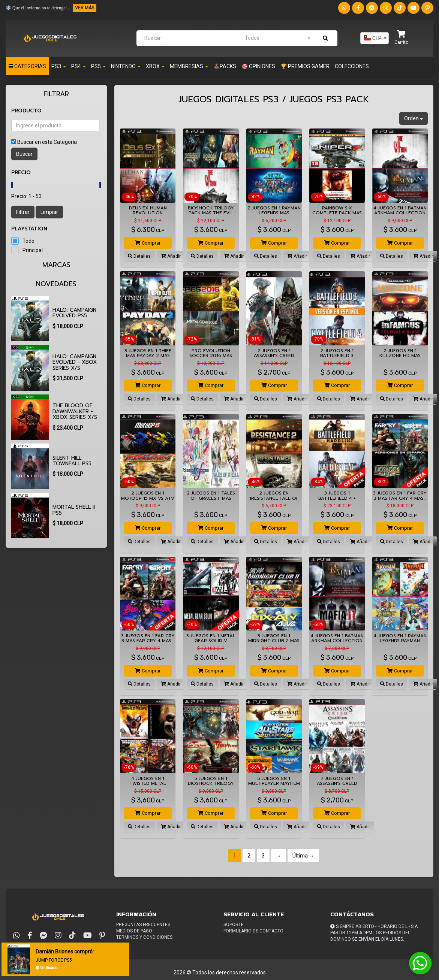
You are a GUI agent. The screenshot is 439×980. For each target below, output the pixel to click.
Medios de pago (134, 931)
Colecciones (352, 66)
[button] (402, 38)
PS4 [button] (79, 66)
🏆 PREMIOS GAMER (305, 66)
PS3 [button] (59, 66)
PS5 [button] (98, 66)
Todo (28, 241)
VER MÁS (85, 8)
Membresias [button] (189, 66)
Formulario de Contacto (253, 931)
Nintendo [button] (126, 66)
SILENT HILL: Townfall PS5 (72, 461)
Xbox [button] (155, 66)
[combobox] (277, 38)
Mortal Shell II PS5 (74, 510)
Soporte (234, 925)
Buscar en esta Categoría (47, 142)
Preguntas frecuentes (143, 925)
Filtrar (23, 212)
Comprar (148, 243)
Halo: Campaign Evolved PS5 (74, 313)
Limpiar (49, 212)
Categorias (27, 66)
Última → (303, 856)
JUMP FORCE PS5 (54, 960)
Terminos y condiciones (144, 937)
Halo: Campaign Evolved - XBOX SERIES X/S (75, 362)
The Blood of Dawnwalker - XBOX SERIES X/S (75, 411)
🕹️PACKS (225, 66)
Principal (33, 250)
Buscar (24, 154)
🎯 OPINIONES (258, 66)
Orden (414, 118)
